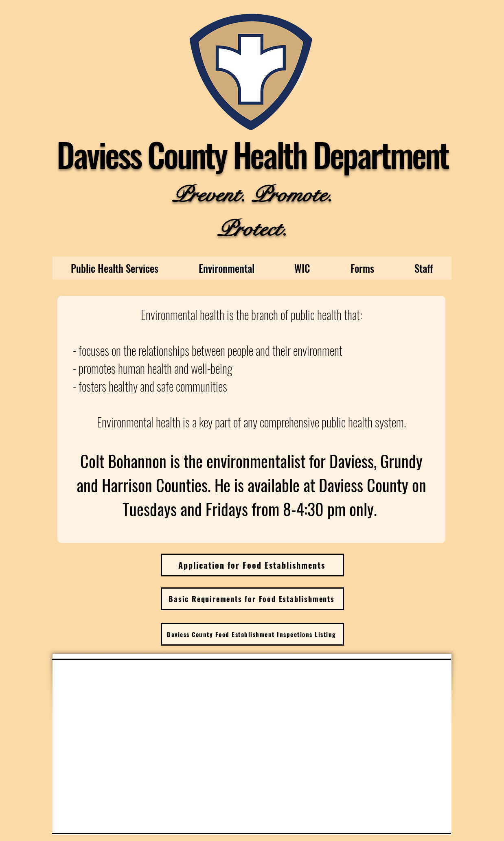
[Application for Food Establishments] (252, 565)
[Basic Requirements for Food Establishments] (252, 599)
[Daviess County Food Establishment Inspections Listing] (252, 634)
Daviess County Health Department (252, 154)
